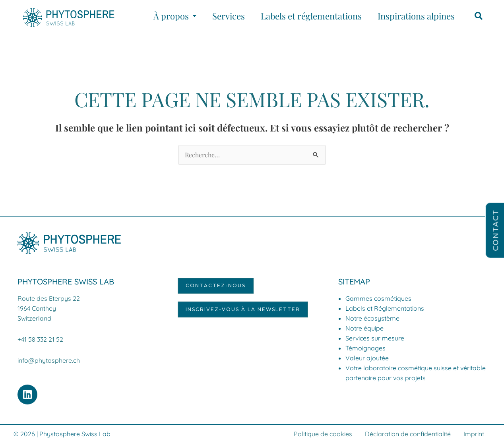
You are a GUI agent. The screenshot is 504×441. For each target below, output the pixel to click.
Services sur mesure (375, 338)
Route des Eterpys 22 (49, 298)
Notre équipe (364, 328)
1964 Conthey (37, 308)
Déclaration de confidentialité (408, 432)
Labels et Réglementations (385, 308)
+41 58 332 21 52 (40, 338)
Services (229, 16)
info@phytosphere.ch (49, 359)
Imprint (474, 432)
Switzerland (34, 317)
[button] (175, 16)
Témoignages (365, 348)
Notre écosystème (372, 318)
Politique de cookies (323, 432)
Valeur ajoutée (367, 358)
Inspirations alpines (416, 16)
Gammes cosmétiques (378, 298)
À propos (175, 16)
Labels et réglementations (311, 16)
